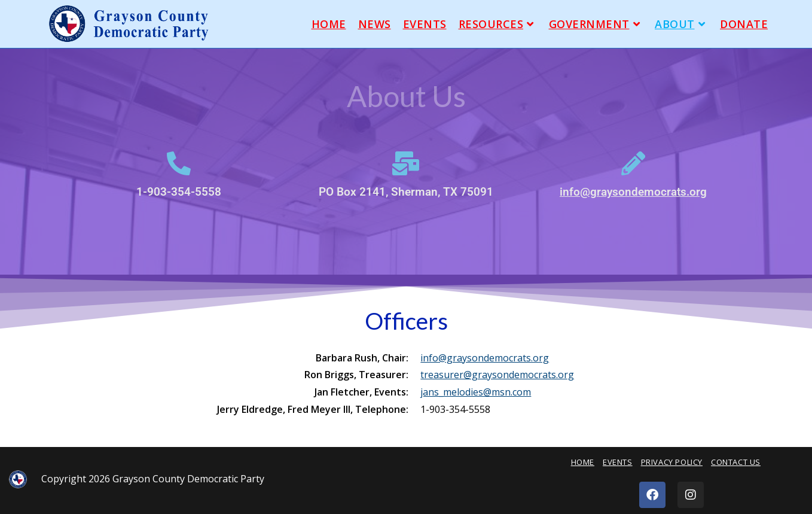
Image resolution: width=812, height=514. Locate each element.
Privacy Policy (672, 462)
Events (618, 462)
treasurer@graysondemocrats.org (497, 375)
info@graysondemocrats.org (633, 192)
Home (583, 462)
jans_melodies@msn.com (476, 392)
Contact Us (736, 462)
